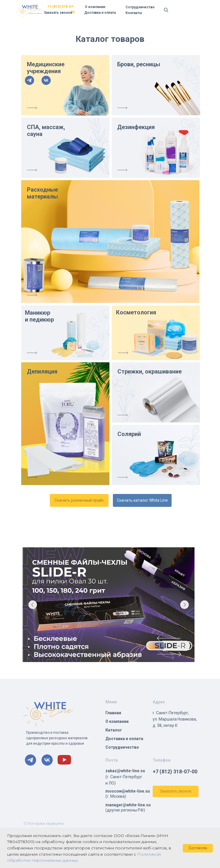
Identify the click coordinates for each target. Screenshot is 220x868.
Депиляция (42, 371)
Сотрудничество (140, 7)
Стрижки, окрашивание (150, 371)
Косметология (136, 312)
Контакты (134, 13)
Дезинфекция (136, 127)
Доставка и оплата (100, 13)
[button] (176, 791)
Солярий (129, 434)
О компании (95, 7)
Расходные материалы (42, 193)
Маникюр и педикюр (39, 316)
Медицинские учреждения (46, 68)
